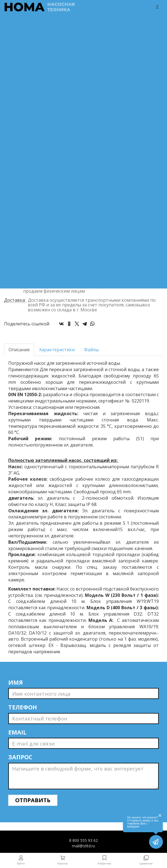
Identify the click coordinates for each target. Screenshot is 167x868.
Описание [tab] (19, 350)
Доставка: (15, 300)
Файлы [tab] (91, 350)
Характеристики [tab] (57, 350)
